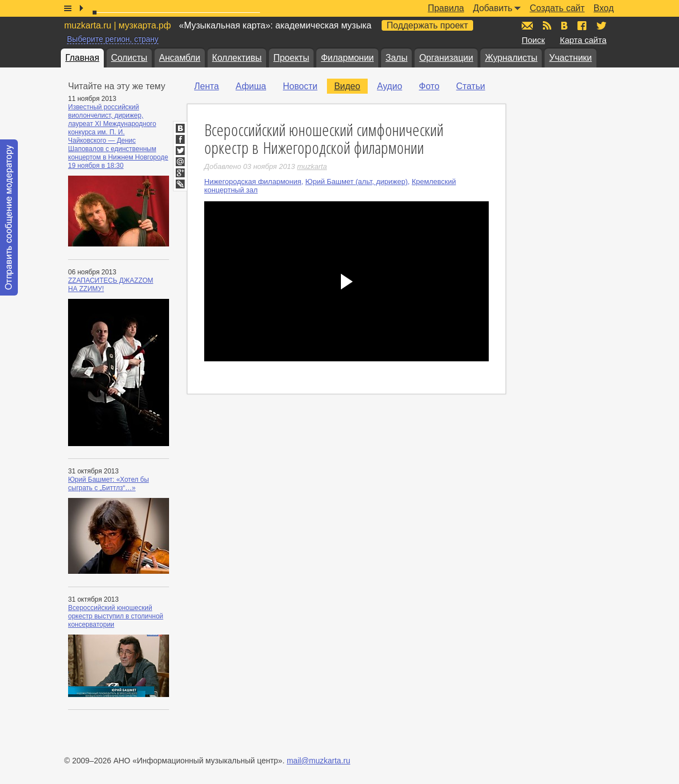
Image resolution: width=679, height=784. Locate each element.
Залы (396, 58)
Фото (429, 86)
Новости (300, 86)
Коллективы (237, 58)
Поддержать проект (427, 25)
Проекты (291, 58)
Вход (604, 8)
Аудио (390, 86)
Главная (82, 58)
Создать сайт (557, 8)
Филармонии (347, 58)
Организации (446, 58)
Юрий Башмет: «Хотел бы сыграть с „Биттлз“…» (109, 484)
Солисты (129, 58)
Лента (206, 86)
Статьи (471, 86)
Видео (347, 86)
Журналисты (511, 58)
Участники (570, 58)
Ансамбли (180, 58)
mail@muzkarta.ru (319, 761)
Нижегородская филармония (253, 182)
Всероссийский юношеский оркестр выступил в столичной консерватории (116, 616)
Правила (446, 8)
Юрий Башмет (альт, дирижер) (356, 182)
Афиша (251, 86)
